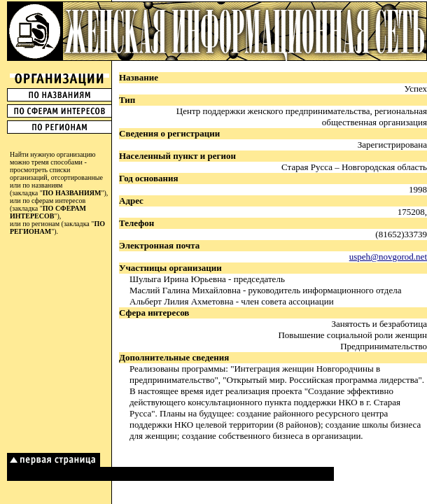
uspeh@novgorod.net (388, 257)
